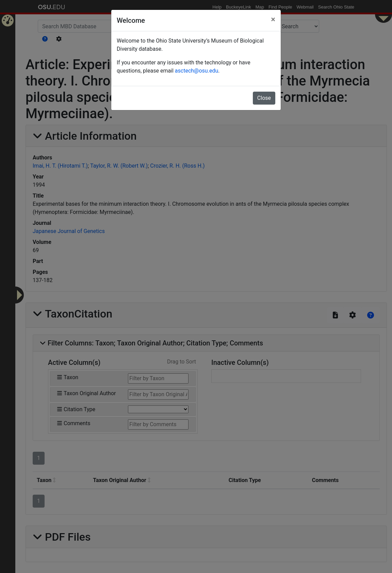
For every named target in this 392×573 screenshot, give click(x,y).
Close (264, 98)
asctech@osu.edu (197, 71)
